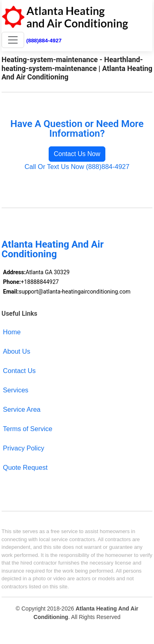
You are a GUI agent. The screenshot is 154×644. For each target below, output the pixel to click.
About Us (16, 351)
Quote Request (25, 467)
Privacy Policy (24, 448)
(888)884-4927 (44, 41)
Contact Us (19, 371)
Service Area (22, 409)
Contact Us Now (77, 154)
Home (12, 332)
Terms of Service (28, 429)
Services (15, 390)
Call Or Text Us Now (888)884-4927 (77, 167)
